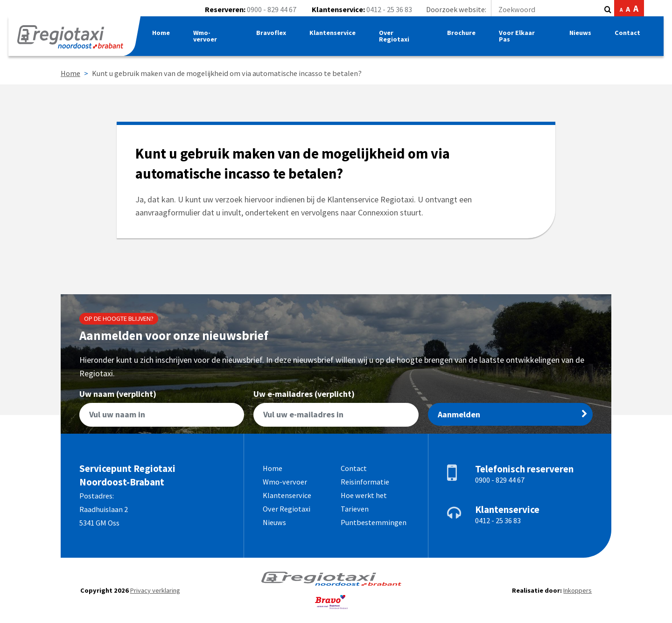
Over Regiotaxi (400, 40)
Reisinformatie (365, 482)
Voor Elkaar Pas (520, 40)
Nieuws (579, 36)
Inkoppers (577, 590)
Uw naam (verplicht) (162, 408)
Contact (626, 36)
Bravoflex (276, 36)
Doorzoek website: (513, 9)
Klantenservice (338, 36)
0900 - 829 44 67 (272, 9)
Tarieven (355, 509)
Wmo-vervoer (212, 40)
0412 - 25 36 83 (389, 9)
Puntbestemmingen (374, 522)
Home (167, 36)
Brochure (464, 36)
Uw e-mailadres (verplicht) (336, 408)
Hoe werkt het (364, 495)
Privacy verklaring (155, 590)
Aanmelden (513, 414)
